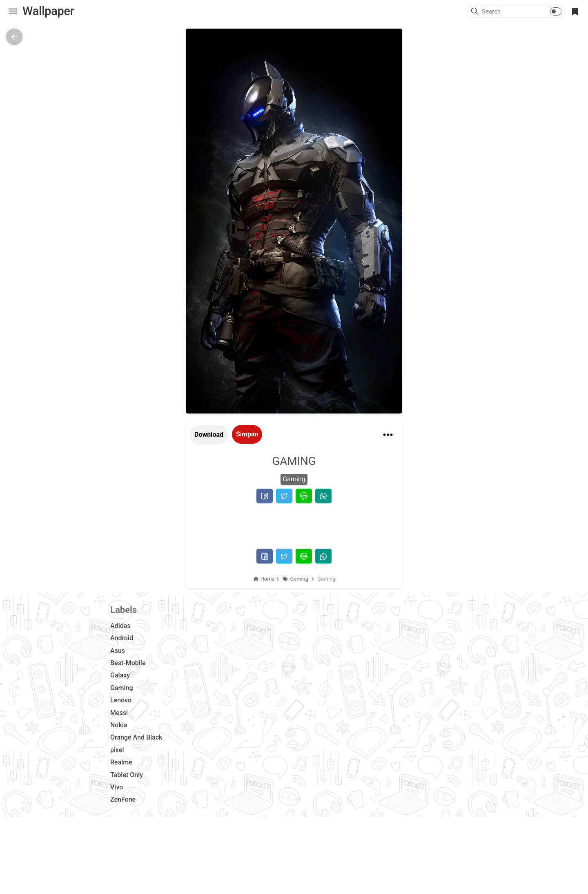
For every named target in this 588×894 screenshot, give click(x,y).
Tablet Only (127, 775)
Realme (121, 762)
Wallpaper (48, 11)
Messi (119, 713)
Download (209, 435)
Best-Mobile (128, 663)
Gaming (294, 479)
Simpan (247, 434)
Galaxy (120, 675)
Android (122, 638)
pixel (117, 750)
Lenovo (121, 700)
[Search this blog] (523, 11)
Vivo (117, 787)
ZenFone (123, 799)
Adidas (120, 626)
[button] (476, 12)
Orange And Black (136, 737)
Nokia (119, 725)
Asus (118, 651)
